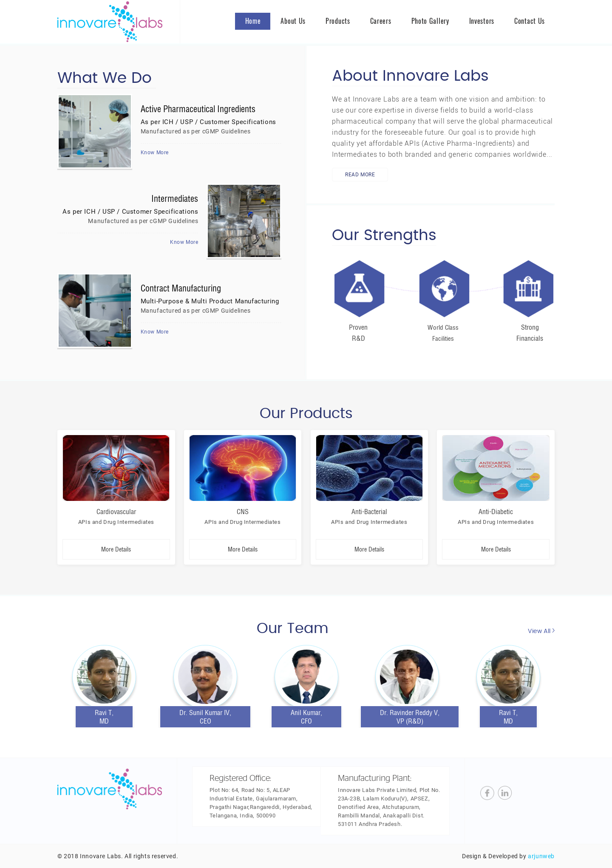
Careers (381, 21)
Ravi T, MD (508, 717)
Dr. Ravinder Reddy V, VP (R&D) (410, 717)
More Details (116, 549)
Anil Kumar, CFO (306, 717)
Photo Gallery (430, 21)
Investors (482, 21)
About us (293, 21)
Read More (360, 175)
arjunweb (541, 856)
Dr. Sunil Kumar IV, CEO (205, 717)
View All (541, 631)
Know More (155, 153)
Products (338, 21)
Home (253, 21)
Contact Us (530, 21)
